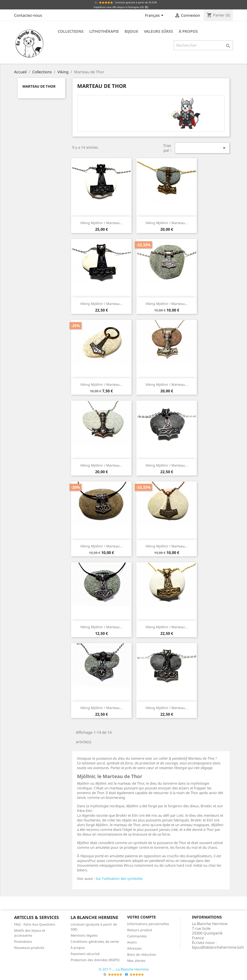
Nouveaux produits (29, 948)
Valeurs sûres (158, 31)
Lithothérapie (104, 31)
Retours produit (140, 930)
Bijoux (131, 31)
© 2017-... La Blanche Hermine (124, 969)
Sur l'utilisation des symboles (119, 878)
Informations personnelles (148, 924)
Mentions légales (84, 935)
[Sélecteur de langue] (155, 16)
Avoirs (132, 942)
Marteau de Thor (39, 86)
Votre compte (142, 917)
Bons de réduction (142, 954)
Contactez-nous (28, 15)
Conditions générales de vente (95, 941)
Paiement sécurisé (85, 954)
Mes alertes (136, 961)
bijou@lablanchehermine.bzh (218, 947)
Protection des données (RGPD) (95, 960)
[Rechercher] (203, 45)
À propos (188, 31)
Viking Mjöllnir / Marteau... (101, 223)
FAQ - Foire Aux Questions (35, 924)
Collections (71, 31)
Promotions (23, 941)
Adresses (134, 948)
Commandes (137, 936)
